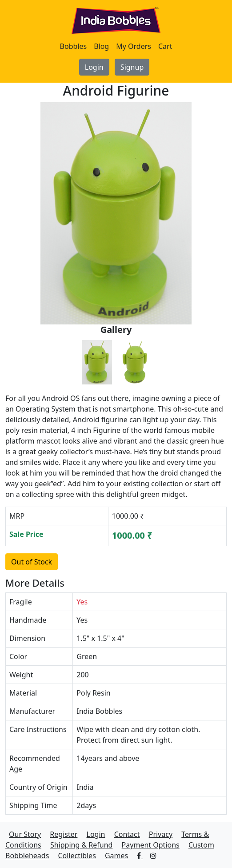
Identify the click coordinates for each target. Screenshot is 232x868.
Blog (101, 46)
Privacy (161, 834)
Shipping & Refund (81, 845)
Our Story (25, 834)
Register (64, 834)
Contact (127, 834)
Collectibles (77, 856)
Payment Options (151, 845)
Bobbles (74, 46)
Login (94, 67)
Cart (165, 46)
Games (116, 856)
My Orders (134, 46)
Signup (132, 67)
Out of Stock (32, 562)
